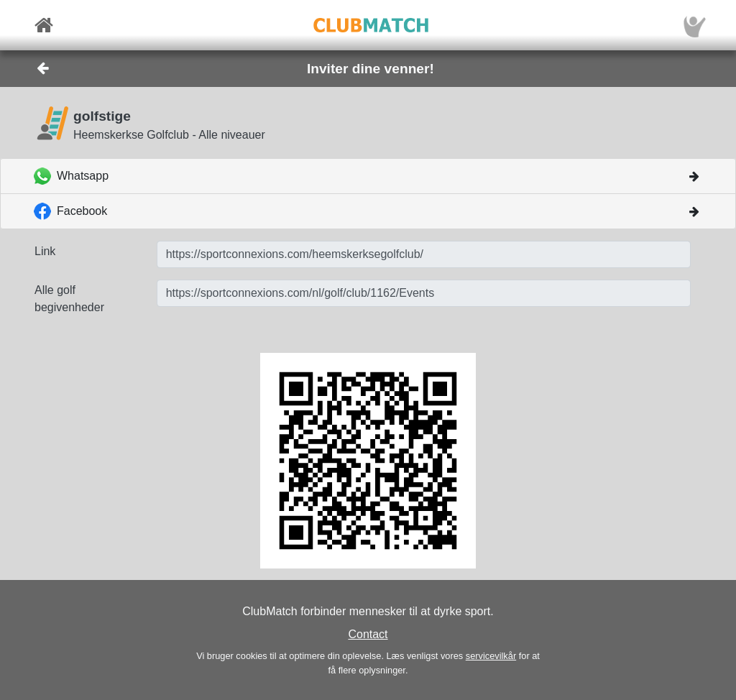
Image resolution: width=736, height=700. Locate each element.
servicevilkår (491, 656)
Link (45, 251)
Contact (368, 634)
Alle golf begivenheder (69, 299)
